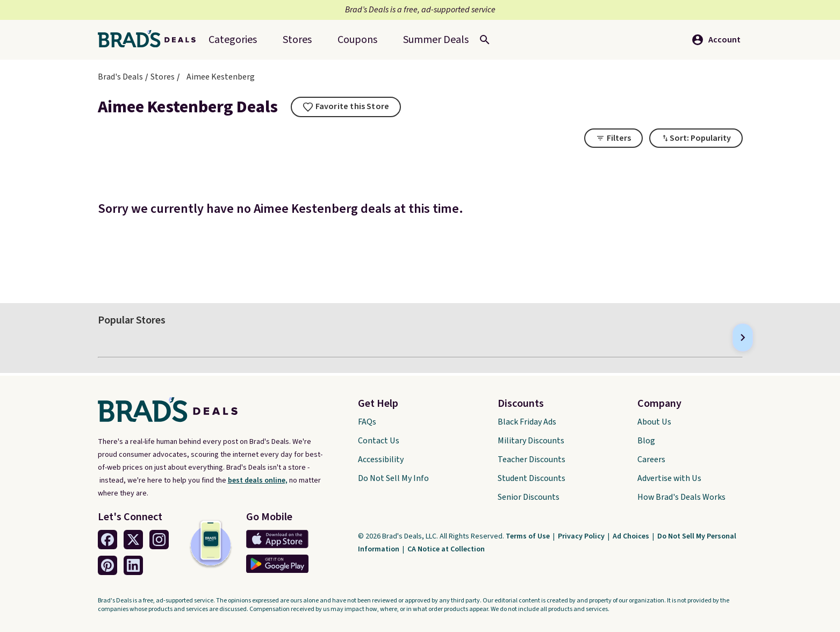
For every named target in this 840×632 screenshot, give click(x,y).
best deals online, (258, 480)
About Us (654, 422)
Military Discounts (531, 441)
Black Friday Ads (527, 422)
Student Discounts (532, 478)
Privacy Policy (582, 536)
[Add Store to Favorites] (346, 107)
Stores (163, 77)
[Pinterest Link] (107, 565)
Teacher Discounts (532, 459)
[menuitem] (436, 40)
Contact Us (379, 441)
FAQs (367, 422)
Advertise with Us (669, 478)
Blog (646, 441)
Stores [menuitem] (297, 40)
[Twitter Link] (133, 540)
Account (716, 40)
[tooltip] (346, 107)
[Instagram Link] (159, 540)
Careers (651, 459)
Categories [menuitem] (233, 40)
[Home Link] (151, 40)
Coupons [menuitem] (357, 40)
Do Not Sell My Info (393, 478)
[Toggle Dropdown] (696, 138)
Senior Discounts (529, 497)
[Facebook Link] (107, 540)
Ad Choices (632, 536)
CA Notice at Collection (446, 549)
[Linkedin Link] (133, 565)
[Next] (743, 337)
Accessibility (381, 459)
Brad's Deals (120, 77)
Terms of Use (529, 536)
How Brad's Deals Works (681, 497)
